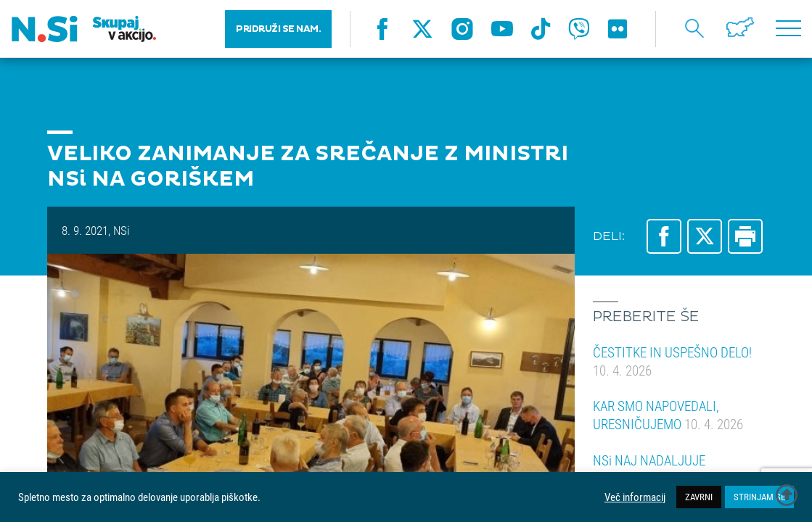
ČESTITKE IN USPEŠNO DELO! (672, 361)
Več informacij (635, 497)
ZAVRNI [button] (699, 497)
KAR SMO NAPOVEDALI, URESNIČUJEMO (668, 415)
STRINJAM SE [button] (759, 497)
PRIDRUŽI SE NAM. (278, 29)
